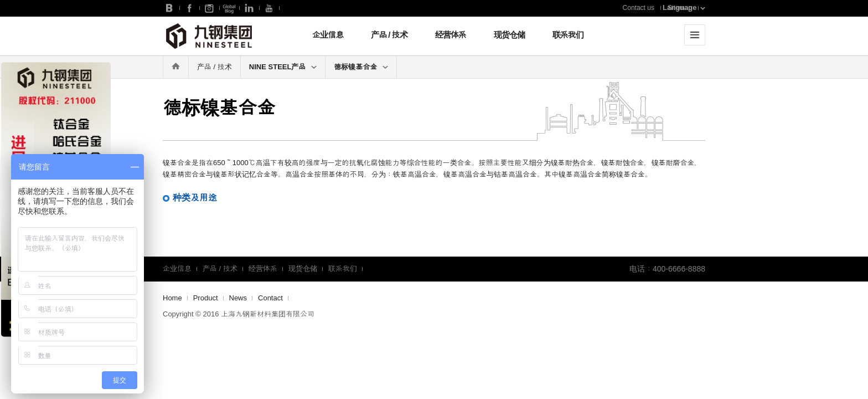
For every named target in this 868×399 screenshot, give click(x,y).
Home (172, 298)
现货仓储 (509, 35)
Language (680, 7)
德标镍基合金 (361, 67)
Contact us (639, 8)
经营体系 (451, 35)
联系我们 (568, 35)
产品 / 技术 (389, 35)
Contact (270, 298)
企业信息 (328, 35)
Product (206, 298)
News (238, 298)
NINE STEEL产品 (283, 67)
